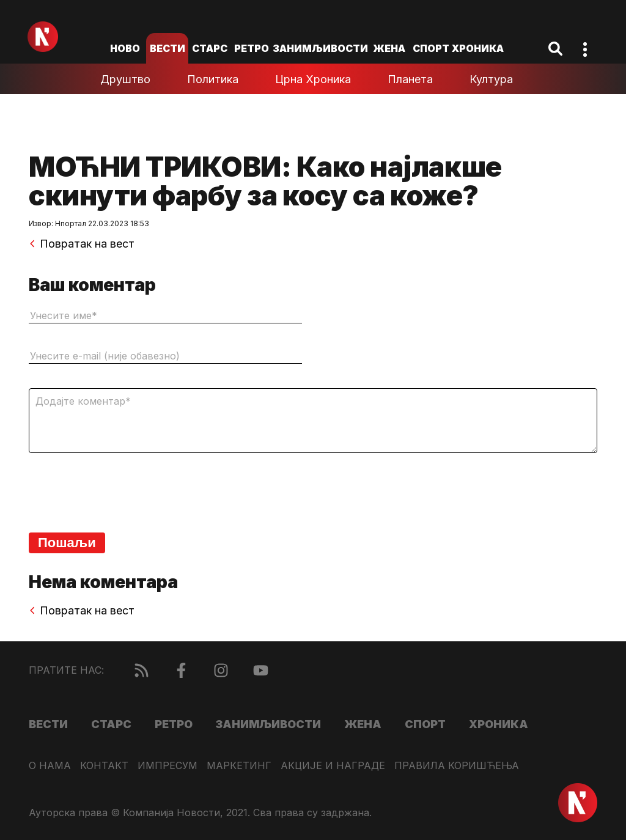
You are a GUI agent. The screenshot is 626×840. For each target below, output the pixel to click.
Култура (491, 79)
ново (125, 48)
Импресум (168, 766)
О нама (50, 766)
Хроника (478, 48)
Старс (210, 48)
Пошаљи (67, 543)
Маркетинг (239, 766)
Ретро (252, 48)
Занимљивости (320, 48)
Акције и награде (333, 766)
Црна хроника (313, 79)
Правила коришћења (457, 766)
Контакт (104, 766)
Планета (410, 79)
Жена (389, 48)
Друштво (125, 79)
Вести (168, 48)
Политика (213, 79)
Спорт (431, 48)
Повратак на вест (82, 244)
